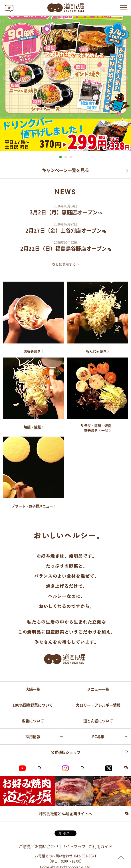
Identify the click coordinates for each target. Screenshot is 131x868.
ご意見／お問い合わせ (39, 847)
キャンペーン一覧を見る (65, 170)
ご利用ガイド (100, 847)
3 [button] (71, 157)
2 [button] (66, 157)
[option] (65, 76)
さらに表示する (64, 264)
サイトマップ (74, 847)
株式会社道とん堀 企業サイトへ (65, 814)
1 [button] (61, 157)
